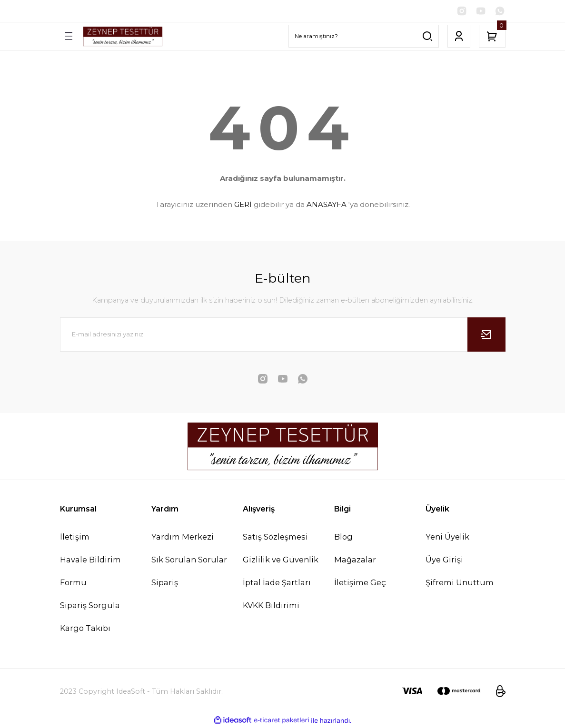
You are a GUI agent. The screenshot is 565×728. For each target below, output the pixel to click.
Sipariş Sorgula (90, 606)
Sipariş (165, 583)
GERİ (243, 205)
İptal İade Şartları (277, 583)
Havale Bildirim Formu (90, 572)
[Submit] (486, 335)
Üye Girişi (444, 561)
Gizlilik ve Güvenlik (281, 561)
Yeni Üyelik (447, 537)
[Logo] (123, 37)
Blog (343, 537)
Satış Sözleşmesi (275, 537)
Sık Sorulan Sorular (189, 561)
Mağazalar (355, 561)
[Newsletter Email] (283, 335)
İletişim (75, 537)
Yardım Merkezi (183, 537)
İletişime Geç (360, 583)
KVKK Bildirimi (271, 606)
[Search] (364, 37)
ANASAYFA (327, 205)
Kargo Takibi (85, 629)
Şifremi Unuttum (460, 583)
